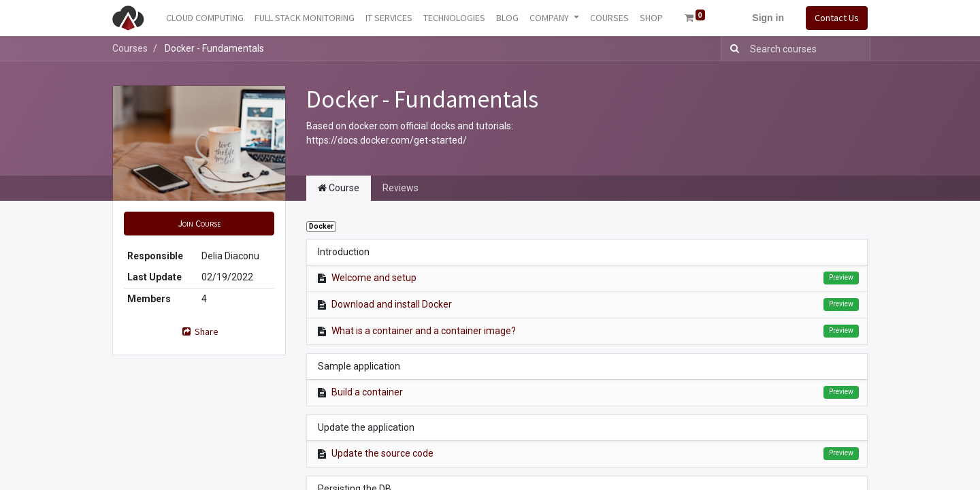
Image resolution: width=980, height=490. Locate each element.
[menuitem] (205, 18)
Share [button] (199, 331)
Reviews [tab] (401, 188)
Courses (130, 48)
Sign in (768, 18)
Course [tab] (339, 188)
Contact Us (837, 18)
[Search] (732, 49)
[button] (199, 224)
